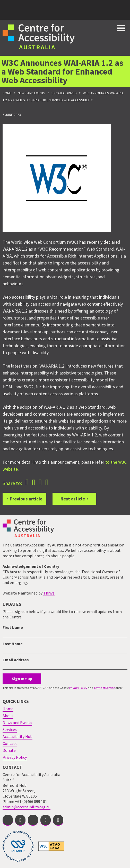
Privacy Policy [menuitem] (15, 757)
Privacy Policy (78, 688)
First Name (13, 627)
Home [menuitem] (8, 709)
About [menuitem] (8, 716)
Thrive (49, 593)
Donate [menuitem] (9, 750)
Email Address (16, 660)
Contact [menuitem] (10, 743)
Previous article (26, 499)
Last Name (13, 644)
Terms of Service (104, 688)
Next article (73, 499)
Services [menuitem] (10, 729)
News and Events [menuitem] (17, 723)
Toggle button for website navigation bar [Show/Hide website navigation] (121, 28)
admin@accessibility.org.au (27, 807)
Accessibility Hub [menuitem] (18, 736)
